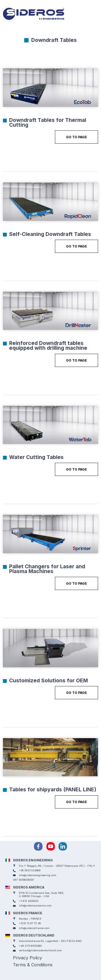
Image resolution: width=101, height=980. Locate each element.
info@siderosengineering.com (38, 875)
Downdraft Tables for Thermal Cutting (48, 122)
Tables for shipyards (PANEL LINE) (53, 789)
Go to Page (76, 137)
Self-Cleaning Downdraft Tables (50, 234)
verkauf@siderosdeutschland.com (40, 950)
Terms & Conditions (33, 965)
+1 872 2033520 (29, 901)
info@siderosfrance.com (34, 928)
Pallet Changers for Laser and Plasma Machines (47, 569)
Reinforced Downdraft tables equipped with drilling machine (48, 345)
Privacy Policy (27, 958)
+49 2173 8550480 (30, 946)
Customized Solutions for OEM (48, 680)
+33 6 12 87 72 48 (30, 923)
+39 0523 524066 (30, 870)
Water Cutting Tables (36, 457)
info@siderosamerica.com (35, 906)
